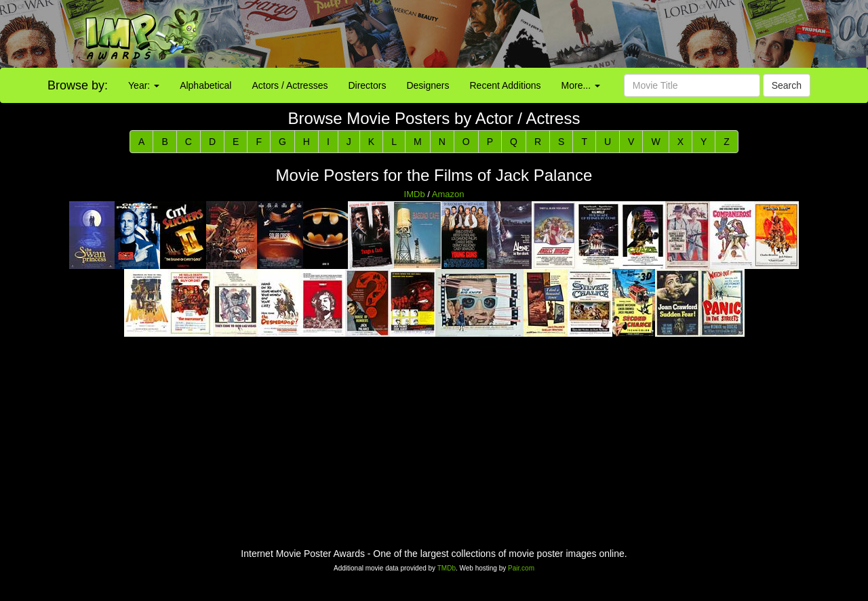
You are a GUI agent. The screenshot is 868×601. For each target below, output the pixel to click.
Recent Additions (506, 85)
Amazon (448, 194)
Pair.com (521, 568)
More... (581, 85)
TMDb (447, 568)
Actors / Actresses (290, 85)
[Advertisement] (542, 34)
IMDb (415, 194)
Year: (144, 85)
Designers (428, 85)
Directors (367, 85)
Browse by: (78, 85)
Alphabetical (205, 85)
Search (787, 85)
